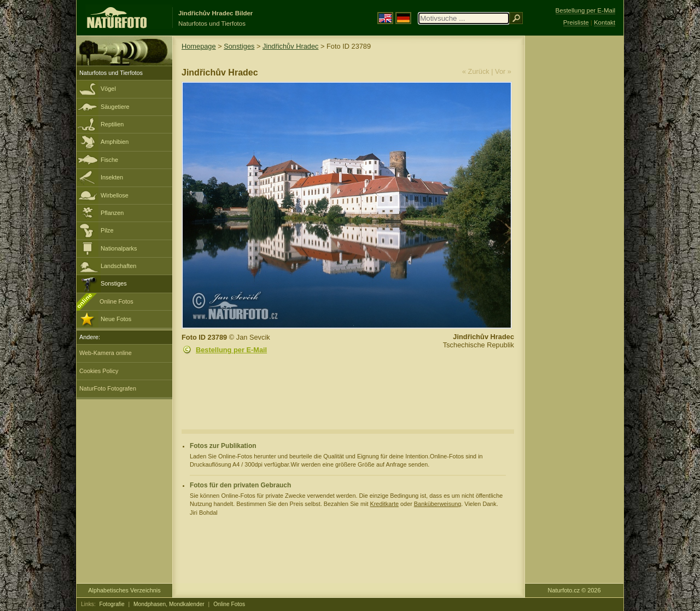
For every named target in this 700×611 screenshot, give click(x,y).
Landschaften (118, 266)
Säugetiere (115, 107)
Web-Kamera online (106, 353)
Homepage (199, 46)
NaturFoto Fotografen (108, 388)
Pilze (107, 230)
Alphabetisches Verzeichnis (124, 590)
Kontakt (605, 22)
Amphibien (115, 142)
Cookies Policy (99, 371)
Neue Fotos (116, 319)
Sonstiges (114, 283)
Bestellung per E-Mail (231, 350)
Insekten (112, 177)
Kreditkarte (384, 504)
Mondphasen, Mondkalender (169, 604)
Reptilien (112, 124)
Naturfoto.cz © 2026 (574, 590)
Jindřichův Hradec (290, 46)
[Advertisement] (574, 211)
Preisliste (576, 22)
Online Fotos (116, 301)
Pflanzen (112, 213)
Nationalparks (119, 248)
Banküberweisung (437, 504)
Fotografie (112, 604)
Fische (109, 160)
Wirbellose (115, 195)
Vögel (108, 89)
